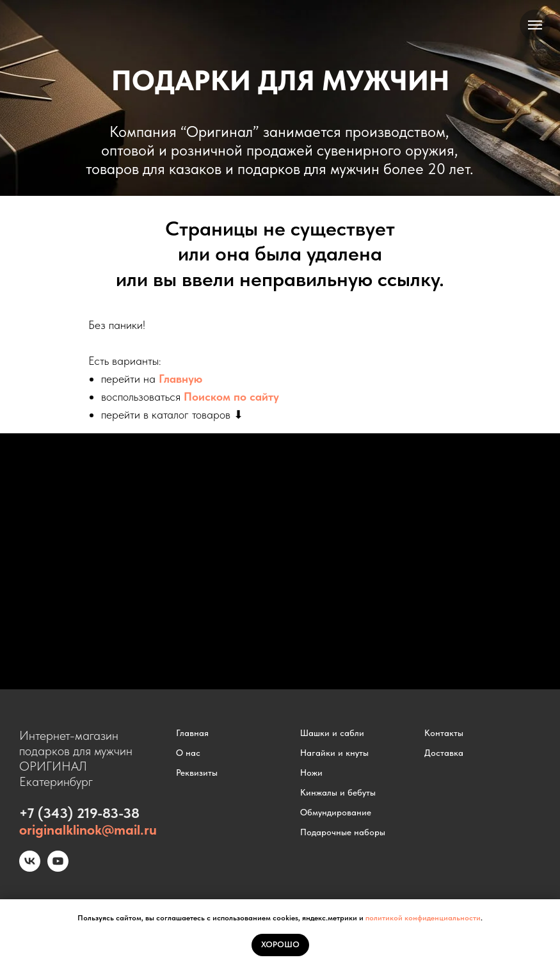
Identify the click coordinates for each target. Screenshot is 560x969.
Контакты (444, 733)
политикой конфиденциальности (423, 918)
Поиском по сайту (231, 396)
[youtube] (58, 868)
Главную (180, 379)
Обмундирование (336, 812)
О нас (188, 753)
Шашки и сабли (332, 733)
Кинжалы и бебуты (338, 792)
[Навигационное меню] (535, 25)
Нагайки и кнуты (334, 753)
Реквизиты (197, 773)
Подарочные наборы (343, 832)
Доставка (444, 753)
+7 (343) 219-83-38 (79, 813)
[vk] (30, 868)
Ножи (311, 773)
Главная (192, 733)
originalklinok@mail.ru (88, 829)
